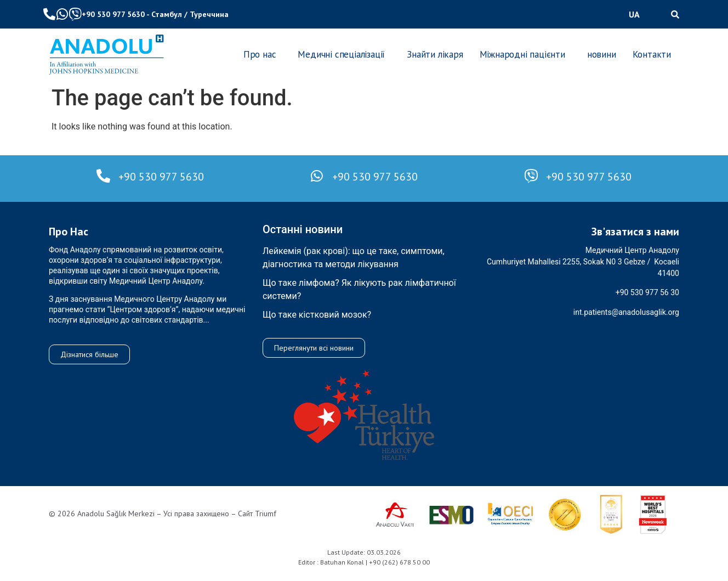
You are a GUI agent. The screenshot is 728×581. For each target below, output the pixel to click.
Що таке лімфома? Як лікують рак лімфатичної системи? (359, 289)
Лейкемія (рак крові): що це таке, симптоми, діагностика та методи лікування (354, 258)
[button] (637, 14)
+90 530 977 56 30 (647, 292)
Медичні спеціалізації (341, 54)
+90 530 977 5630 (113, 14)
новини (602, 54)
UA (634, 14)
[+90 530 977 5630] (103, 176)
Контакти (652, 54)
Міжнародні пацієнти (522, 54)
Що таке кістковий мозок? (317, 315)
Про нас (260, 54)
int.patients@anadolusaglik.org (626, 312)
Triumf (266, 514)
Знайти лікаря (435, 54)
